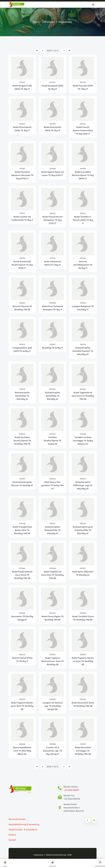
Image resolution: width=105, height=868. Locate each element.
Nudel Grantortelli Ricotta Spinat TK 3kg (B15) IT (22, 265)
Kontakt (12, 840)
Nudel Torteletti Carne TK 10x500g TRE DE (83, 618)
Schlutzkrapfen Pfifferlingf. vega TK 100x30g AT (83, 485)
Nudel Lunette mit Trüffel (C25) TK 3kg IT (22, 218)
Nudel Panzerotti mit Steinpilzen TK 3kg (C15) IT (52, 220)
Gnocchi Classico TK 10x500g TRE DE (22, 308)
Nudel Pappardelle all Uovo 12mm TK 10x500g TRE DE (22, 575)
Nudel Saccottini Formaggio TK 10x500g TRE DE (83, 751)
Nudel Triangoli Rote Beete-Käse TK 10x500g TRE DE (22, 530)
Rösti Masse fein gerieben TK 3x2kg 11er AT (53, 485)
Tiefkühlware (48, 22)
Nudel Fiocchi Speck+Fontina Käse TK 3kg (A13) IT (83, 130)
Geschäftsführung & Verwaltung (24, 824)
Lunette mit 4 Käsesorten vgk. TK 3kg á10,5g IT (53, 751)
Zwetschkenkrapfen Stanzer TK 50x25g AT (22, 484)
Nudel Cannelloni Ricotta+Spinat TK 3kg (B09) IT (83, 175)
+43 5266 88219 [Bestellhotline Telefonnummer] (71, 790)
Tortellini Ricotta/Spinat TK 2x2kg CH (53, 441)
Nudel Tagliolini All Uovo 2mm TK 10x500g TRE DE (52, 575)
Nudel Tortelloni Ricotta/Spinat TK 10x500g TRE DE (22, 441)
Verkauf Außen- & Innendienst (23, 830)
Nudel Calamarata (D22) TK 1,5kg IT (53, 263)
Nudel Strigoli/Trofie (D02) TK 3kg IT (22, 87)
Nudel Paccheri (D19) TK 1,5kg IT (83, 87)
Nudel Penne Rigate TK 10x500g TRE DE (52, 618)
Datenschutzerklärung (56, 855)
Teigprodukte (65, 22)
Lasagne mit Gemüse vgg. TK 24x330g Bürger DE (53, 706)
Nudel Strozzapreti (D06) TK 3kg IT (22, 129)
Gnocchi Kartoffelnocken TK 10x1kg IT (83, 265)
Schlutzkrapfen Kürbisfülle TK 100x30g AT (22, 396)
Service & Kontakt (17, 819)
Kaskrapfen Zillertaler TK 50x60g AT (83, 573)
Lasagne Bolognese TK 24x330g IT (83, 308)
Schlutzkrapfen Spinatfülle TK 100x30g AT (53, 396)
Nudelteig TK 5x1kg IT (53, 348)
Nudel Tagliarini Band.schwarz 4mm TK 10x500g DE (53, 661)
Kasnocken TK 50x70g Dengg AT (22, 618)
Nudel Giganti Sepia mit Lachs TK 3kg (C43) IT (53, 174)
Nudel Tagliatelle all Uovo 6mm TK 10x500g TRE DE (83, 396)
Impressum (39, 855)
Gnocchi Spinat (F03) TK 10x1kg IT (22, 660)
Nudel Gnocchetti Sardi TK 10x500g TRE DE (83, 704)
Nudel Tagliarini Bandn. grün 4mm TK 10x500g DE (22, 706)
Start (36, 22)
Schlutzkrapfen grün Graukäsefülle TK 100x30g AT (83, 530)
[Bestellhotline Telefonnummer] (61, 788)
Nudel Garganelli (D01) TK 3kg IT (53, 87)
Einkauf (12, 835)
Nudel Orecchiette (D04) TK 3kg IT (52, 129)
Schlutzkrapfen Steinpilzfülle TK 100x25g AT (52, 530)
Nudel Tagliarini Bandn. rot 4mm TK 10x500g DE (83, 661)
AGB (70, 855)
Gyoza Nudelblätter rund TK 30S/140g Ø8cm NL (22, 751)
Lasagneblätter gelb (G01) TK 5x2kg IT (22, 349)
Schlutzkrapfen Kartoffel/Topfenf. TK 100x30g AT (83, 351)
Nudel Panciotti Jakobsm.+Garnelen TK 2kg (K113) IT (22, 175)
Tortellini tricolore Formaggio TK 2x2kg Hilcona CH (83, 441)
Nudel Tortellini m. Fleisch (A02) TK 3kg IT (83, 220)
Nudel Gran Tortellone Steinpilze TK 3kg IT (53, 308)
